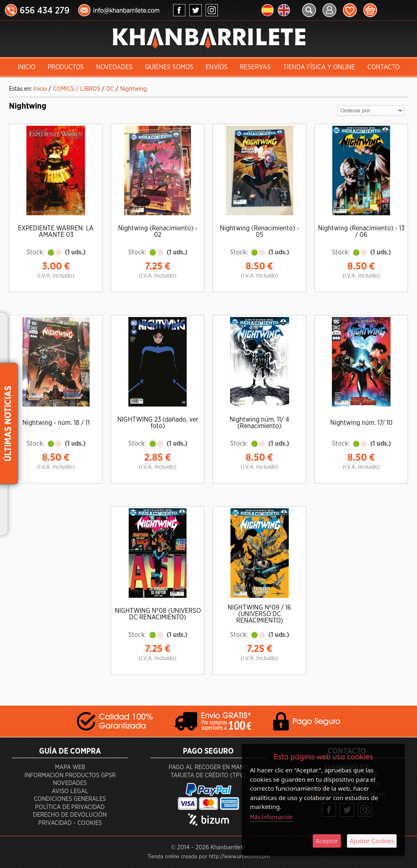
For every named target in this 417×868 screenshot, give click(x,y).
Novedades (114, 67)
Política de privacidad (70, 807)
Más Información (271, 817)
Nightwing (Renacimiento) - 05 (260, 232)
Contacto (383, 67)
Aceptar (327, 841)
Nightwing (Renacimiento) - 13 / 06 (361, 232)
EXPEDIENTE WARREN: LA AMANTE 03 (56, 232)
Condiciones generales (70, 799)
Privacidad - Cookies (70, 823)
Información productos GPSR (70, 775)
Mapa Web (70, 767)
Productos (66, 67)
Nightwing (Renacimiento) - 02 (158, 232)
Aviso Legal (70, 791)
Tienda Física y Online (319, 67)
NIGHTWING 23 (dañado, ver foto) (158, 423)
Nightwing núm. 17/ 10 (361, 423)
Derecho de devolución (70, 815)
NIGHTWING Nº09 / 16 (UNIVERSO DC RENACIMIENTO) (259, 614)
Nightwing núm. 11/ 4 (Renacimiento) (259, 423)
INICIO (26, 67)
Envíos (217, 67)
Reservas (255, 67)
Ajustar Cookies (372, 841)
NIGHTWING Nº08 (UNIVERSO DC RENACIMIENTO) (158, 614)
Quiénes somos (169, 67)
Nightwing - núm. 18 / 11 (56, 423)
